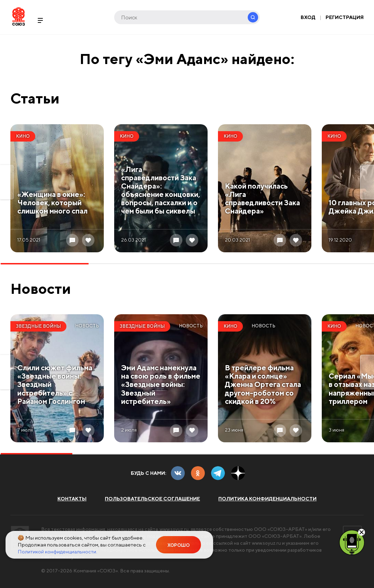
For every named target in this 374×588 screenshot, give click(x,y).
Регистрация (345, 17)
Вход (308, 17)
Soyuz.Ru (19, 16)
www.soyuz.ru (175, 529)
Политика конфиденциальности (267, 499)
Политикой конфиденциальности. (57, 551)
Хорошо (179, 545)
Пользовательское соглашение (152, 499)
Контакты (72, 499)
